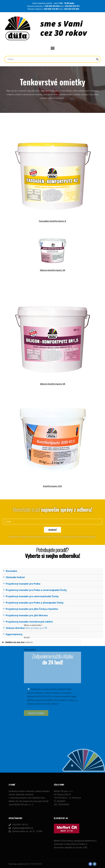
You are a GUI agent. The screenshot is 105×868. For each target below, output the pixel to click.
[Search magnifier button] (97, 59)
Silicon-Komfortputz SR (52, 384)
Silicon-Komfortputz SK (53, 270)
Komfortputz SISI (52, 486)
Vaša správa (30, 612)
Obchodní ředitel (15, 577)
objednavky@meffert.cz (21, 828)
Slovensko (11, 571)
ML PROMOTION (34, 864)
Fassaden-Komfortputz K (52, 221)
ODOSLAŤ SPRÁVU (36, 675)
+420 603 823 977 (72, 6)
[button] (52, 48)
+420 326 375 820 (71, 9)
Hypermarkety (14, 634)
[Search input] (40, 59)
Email (27, 599)
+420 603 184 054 (52, 6)
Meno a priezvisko (33, 587)
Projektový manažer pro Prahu (23, 584)
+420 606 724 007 (51, 9)
